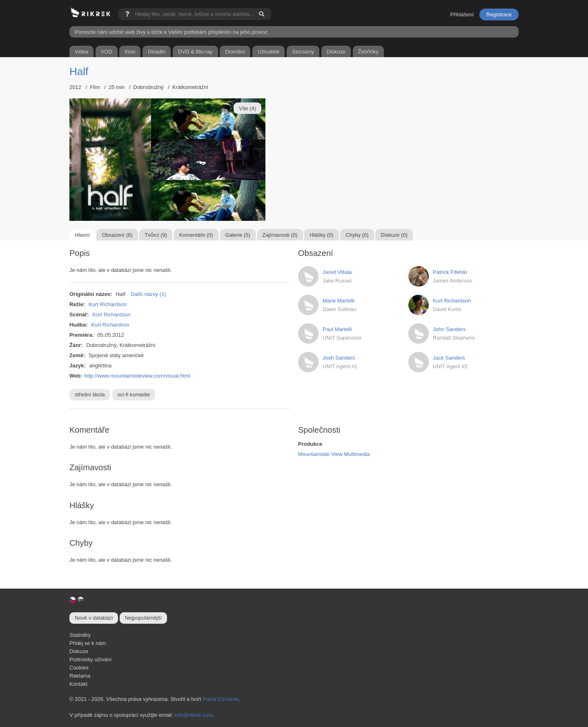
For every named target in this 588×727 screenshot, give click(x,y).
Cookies (79, 668)
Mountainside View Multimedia (334, 454)
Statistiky (80, 635)
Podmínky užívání (90, 659)
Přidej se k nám (88, 643)
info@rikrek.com (194, 715)
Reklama (80, 676)
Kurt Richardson (108, 304)
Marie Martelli (339, 301)
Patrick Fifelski (450, 272)
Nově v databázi (94, 618)
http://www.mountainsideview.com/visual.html (137, 376)
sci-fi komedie (134, 395)
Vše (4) (247, 108)
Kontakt (78, 684)
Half (79, 71)
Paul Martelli (337, 329)
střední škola (90, 395)
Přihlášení (462, 14)
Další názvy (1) (148, 294)
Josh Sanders (339, 358)
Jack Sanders (449, 358)
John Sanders (449, 329)
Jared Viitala (337, 272)
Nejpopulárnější (143, 618)
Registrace (499, 14)
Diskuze (79, 651)
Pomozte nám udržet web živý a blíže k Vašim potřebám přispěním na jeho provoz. (172, 32)
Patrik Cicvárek (221, 699)
